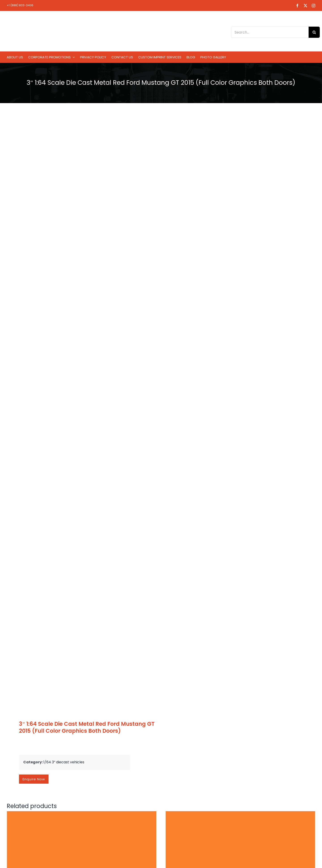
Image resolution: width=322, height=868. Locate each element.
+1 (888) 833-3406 (20, 5)
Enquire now (34, 779)
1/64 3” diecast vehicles (64, 762)
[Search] (314, 32)
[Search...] (270, 32)
